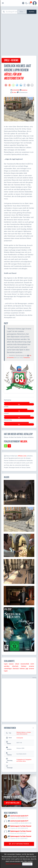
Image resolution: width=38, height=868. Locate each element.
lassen (11, 664)
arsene (32, 666)
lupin (6, 664)
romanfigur (8, 668)
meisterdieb (25, 664)
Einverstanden (27, 864)
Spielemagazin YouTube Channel (21, 826)
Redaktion (24, 90)
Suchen (32, 12)
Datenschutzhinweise (13, 864)
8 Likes (14, 92)
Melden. (24, 442)
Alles (21, 12)
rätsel (17, 664)
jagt (27, 668)
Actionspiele (20, 738)
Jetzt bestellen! (12, 803)
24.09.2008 (16, 90)
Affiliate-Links (22, 456)
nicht (32, 664)
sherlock (15, 666)
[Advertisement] (19, 35)
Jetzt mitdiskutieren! (19, 844)
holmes (24, 666)
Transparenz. (27, 358)
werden (7, 666)
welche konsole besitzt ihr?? (19, 816)
